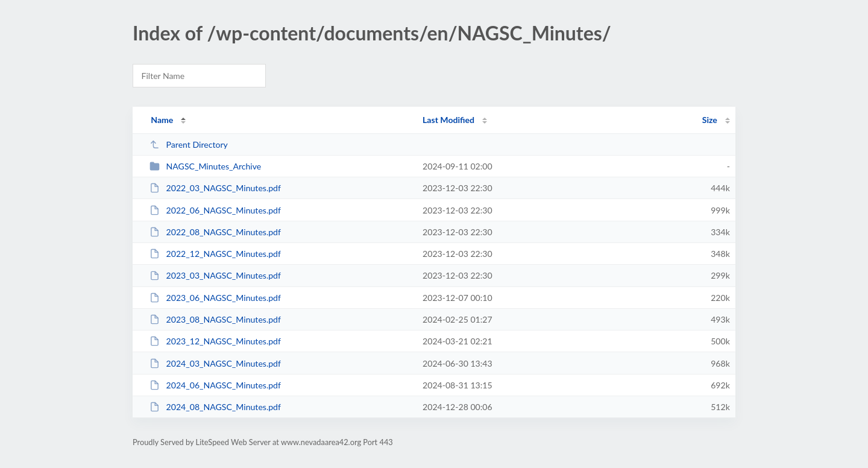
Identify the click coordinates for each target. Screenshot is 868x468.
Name (162, 120)
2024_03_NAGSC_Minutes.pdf (215, 363)
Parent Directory (189, 144)
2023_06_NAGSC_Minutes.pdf (215, 298)
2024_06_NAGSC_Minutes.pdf (215, 385)
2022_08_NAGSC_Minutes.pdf (215, 232)
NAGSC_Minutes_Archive (205, 166)
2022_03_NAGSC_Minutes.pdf (215, 188)
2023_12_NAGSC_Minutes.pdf (215, 341)
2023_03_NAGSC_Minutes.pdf (215, 275)
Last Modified (448, 120)
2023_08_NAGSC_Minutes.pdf (215, 319)
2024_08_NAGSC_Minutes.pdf (215, 407)
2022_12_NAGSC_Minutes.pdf (215, 254)
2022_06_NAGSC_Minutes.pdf (215, 210)
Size (710, 120)
